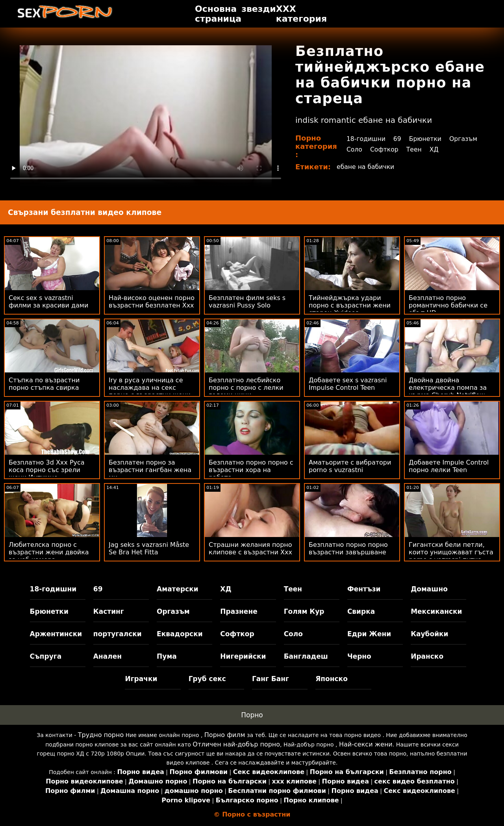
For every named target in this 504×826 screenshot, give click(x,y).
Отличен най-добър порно (236, 744)
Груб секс (207, 679)
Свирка (361, 611)
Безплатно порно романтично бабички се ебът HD (448, 305)
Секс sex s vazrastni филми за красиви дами (48, 302)
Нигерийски (243, 656)
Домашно (429, 589)
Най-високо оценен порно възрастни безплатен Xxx (152, 302)
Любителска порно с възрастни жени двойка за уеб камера (49, 552)
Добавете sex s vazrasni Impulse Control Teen (348, 384)
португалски (118, 634)
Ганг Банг (271, 679)
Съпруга (46, 656)
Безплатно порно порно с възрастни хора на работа (251, 470)
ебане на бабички (366, 167)
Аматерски (178, 589)
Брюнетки (426, 139)
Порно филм (225, 735)
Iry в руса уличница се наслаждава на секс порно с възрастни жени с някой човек (150, 391)
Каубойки (429, 634)
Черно (359, 656)
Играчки (141, 679)
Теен (415, 149)
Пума (167, 656)
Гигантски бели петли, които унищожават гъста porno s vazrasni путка (451, 552)
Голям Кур (304, 611)
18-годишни (366, 139)
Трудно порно (101, 735)
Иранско (427, 656)
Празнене (239, 611)
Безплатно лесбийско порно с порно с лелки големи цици (246, 388)
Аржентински (56, 634)
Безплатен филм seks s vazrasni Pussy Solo (247, 302)
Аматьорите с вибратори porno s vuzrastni (350, 466)
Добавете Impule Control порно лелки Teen (449, 466)
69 (398, 139)
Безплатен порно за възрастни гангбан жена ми (150, 470)
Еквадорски (180, 634)
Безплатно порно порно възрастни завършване (348, 548)
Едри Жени (369, 634)
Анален (107, 656)
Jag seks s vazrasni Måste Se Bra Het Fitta (149, 548)
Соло (354, 149)
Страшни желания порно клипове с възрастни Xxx (250, 548)
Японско (332, 679)
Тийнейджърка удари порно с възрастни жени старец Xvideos (350, 305)
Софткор (384, 149)
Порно (252, 715)
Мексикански (436, 611)
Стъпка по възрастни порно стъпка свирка (44, 384)
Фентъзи (364, 589)
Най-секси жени (366, 744)
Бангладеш (306, 656)
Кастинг (109, 611)
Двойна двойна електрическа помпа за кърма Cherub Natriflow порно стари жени (448, 391)
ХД (435, 149)
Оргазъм (465, 139)
